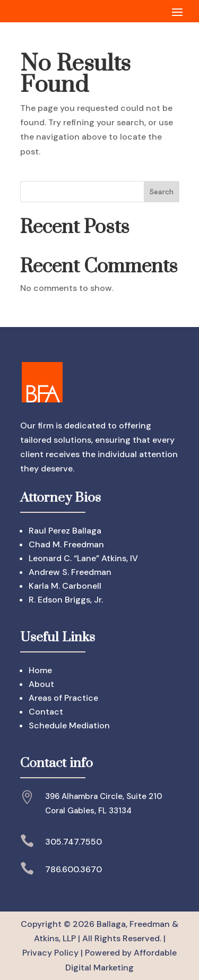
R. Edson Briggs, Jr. (66, 600)
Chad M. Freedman (66, 544)
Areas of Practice (63, 698)
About (41, 684)
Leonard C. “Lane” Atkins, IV (83, 558)
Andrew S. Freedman (70, 572)
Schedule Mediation (69, 725)
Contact (46, 712)
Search (162, 192)
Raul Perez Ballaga (65, 531)
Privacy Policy (50, 953)
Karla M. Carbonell (65, 586)
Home (40, 670)
